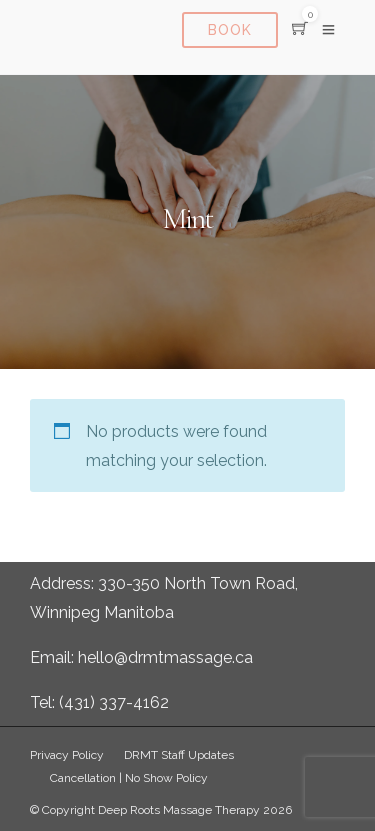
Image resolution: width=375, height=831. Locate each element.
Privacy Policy (67, 755)
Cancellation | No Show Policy (129, 778)
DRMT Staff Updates (179, 755)
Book (230, 30)
